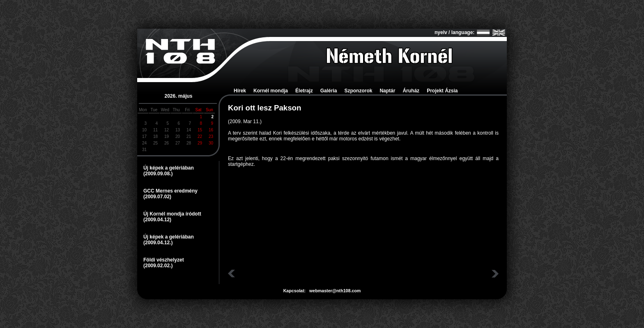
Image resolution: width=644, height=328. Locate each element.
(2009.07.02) (157, 197)
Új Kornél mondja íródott (172, 214)
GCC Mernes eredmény (170, 191)
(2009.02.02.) (158, 266)
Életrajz (304, 91)
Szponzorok (358, 91)
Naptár (387, 91)
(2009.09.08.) (158, 174)
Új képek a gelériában (169, 168)
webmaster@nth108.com (335, 291)
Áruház (411, 91)
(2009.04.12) (157, 220)
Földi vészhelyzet (164, 260)
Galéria (329, 91)
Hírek (240, 91)
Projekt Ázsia (442, 91)
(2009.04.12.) (158, 243)
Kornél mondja (271, 91)
